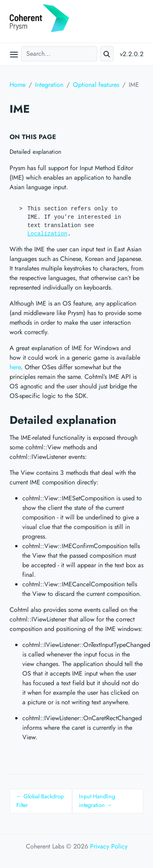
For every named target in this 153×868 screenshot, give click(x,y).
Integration (49, 85)
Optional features (96, 85)
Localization (47, 234)
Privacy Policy (109, 846)
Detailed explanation (35, 152)
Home (18, 85)
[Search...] (59, 54)
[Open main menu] (14, 54)
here (15, 367)
